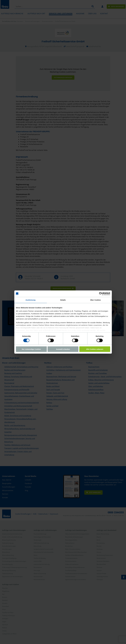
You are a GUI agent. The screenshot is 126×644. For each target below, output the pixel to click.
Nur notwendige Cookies (31, 349)
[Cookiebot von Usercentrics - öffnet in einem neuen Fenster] (101, 294)
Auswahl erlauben (63, 349)
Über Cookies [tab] (96, 300)
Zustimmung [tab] (30, 300)
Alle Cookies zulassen (95, 349)
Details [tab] (63, 300)
